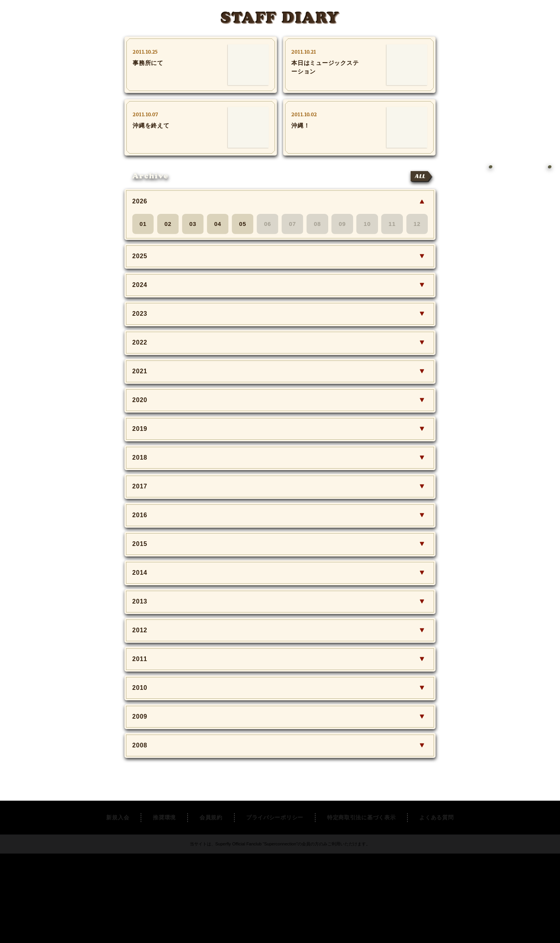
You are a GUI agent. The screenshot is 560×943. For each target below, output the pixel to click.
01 (143, 224)
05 (243, 224)
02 (168, 224)
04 (218, 224)
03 (193, 224)
